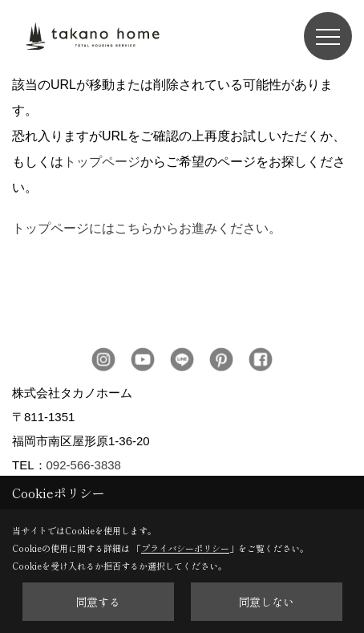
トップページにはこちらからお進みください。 (147, 228)
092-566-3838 (84, 465)
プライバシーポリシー (185, 548)
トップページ (102, 162)
